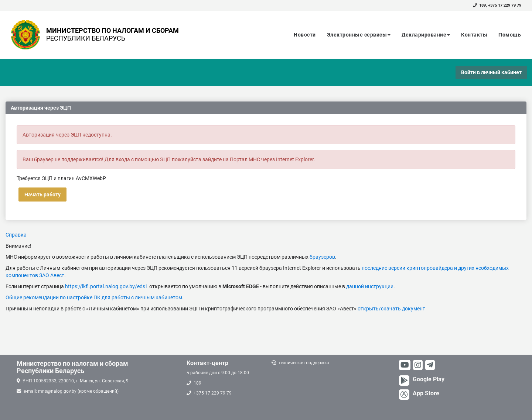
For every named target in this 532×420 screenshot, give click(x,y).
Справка (16, 235)
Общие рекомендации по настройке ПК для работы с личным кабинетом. (95, 297)
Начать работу (42, 194)
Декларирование (426, 35)
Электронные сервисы (359, 35)
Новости (305, 35)
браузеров (322, 257)
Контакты (474, 35)
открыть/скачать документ (391, 309)
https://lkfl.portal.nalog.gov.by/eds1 (107, 286)
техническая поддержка (304, 363)
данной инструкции (370, 286)
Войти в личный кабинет (491, 72)
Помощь (510, 35)
